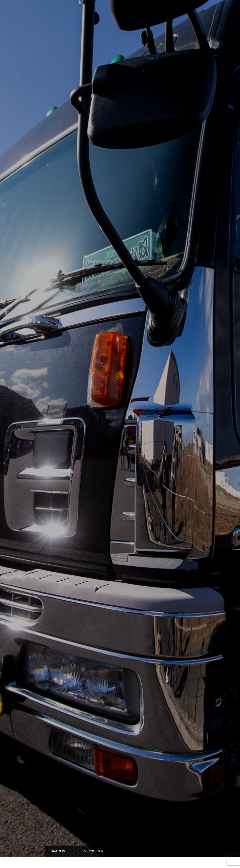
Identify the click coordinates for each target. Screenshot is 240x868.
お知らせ (205, 10)
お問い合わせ (225, 10)
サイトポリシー (120, 852)
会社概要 (160, 10)
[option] (120, 94)
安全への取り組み (183, 10)
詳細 (120, 451)
